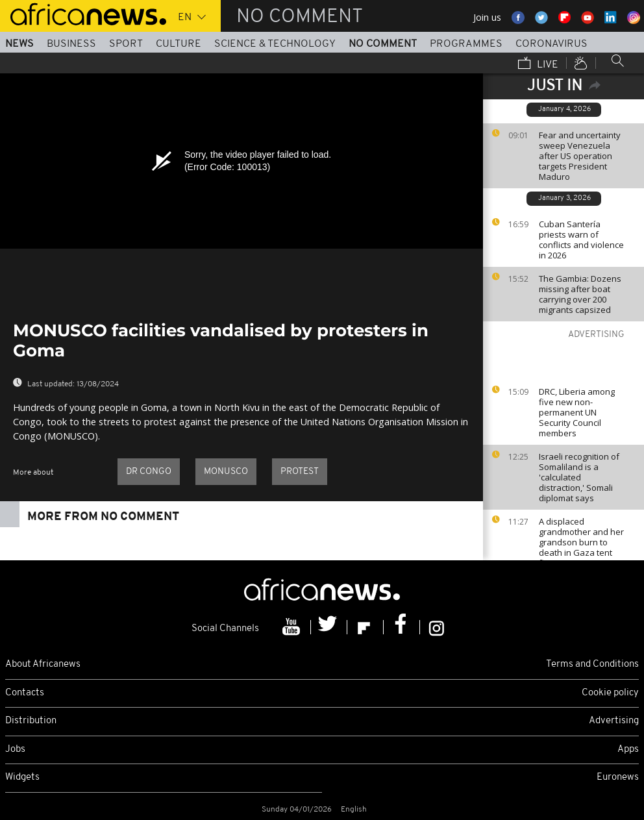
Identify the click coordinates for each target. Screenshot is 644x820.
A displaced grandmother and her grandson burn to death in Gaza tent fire (581, 542)
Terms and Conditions (592, 665)
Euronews (618, 777)
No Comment (383, 44)
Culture (179, 44)
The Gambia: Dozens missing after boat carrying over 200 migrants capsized (580, 294)
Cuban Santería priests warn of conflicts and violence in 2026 (581, 240)
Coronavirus (551, 44)
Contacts (25, 693)
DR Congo (149, 472)
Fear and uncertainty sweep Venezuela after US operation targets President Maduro (580, 156)
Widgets (22, 777)
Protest (300, 472)
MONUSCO (226, 472)
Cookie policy (610, 693)
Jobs (15, 750)
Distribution (31, 721)
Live (538, 64)
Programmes (466, 44)
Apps (628, 750)
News (19, 44)
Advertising (614, 721)
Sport (126, 44)
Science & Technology (275, 44)
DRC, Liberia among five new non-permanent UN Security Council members (577, 412)
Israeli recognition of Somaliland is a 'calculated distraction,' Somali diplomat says (579, 477)
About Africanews (43, 665)
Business (71, 44)
